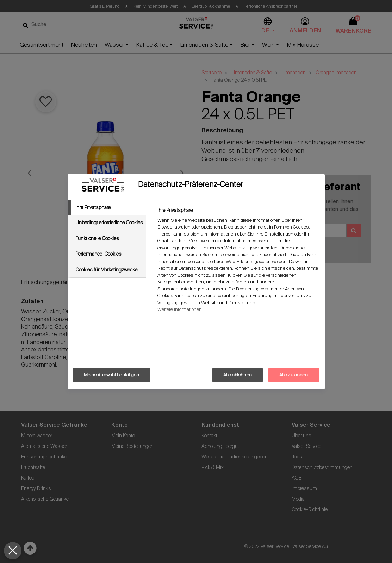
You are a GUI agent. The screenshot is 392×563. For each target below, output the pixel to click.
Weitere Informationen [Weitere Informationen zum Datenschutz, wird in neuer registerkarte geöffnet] (180, 309)
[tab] (107, 208)
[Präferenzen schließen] (13, 551)
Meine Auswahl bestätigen (112, 375)
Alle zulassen (294, 375)
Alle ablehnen (238, 375)
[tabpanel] (238, 262)
